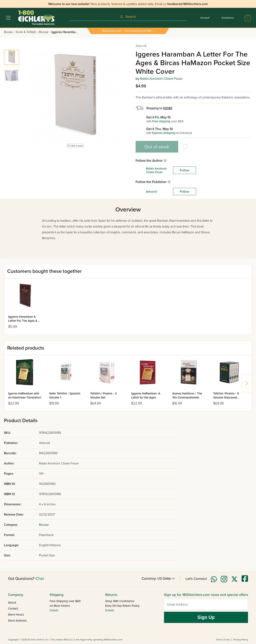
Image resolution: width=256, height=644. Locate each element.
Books (9, 32)
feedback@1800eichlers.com (187, 4)
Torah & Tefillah (27, 32)
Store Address (17, 621)
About (12, 603)
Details (54, 610)
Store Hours (16, 615)
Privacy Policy (241, 640)
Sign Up (206, 617)
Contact (13, 609)
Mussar (45, 32)
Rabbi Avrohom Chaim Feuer (161, 79)
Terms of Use (223, 640)
